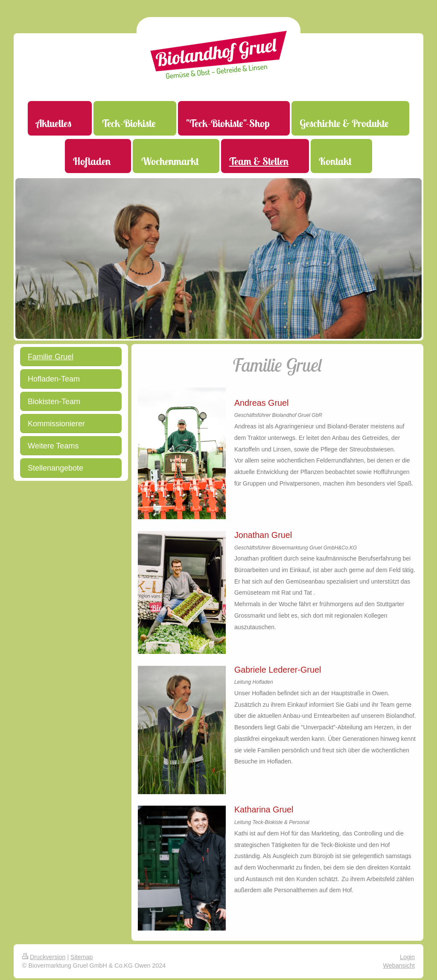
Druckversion (44, 957)
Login (407, 957)
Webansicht (399, 966)
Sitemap (82, 957)
